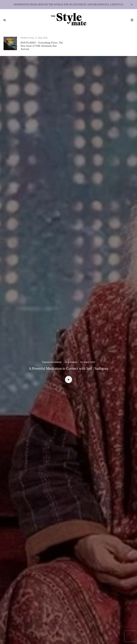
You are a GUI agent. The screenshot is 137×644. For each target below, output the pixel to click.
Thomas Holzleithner (52, 362)
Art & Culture (94, 39)
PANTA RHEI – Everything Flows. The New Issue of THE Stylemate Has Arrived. (42, 46)
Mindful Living (27, 38)
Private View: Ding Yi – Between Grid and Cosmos (109, 45)
